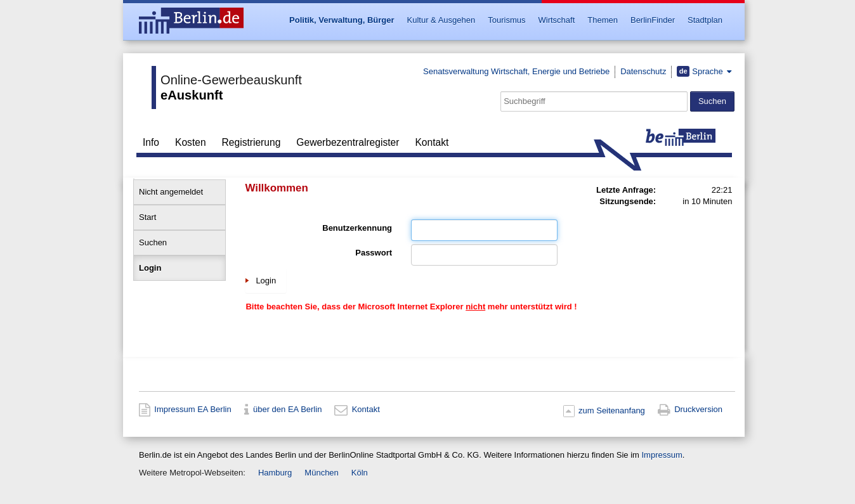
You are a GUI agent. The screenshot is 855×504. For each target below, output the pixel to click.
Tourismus (506, 20)
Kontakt (432, 142)
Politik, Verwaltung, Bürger (342, 20)
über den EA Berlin (287, 410)
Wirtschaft (556, 20)
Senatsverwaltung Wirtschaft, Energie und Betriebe (516, 71)
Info (151, 142)
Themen (603, 20)
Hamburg (275, 473)
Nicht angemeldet (171, 192)
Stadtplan (705, 20)
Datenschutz (643, 71)
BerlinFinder (653, 20)
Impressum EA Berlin (193, 410)
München (321, 473)
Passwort (374, 253)
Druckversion (698, 410)
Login (150, 268)
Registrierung (251, 142)
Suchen (153, 242)
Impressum (662, 455)
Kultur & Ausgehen (441, 20)
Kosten (191, 142)
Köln (360, 473)
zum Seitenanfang (612, 410)
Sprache (701, 71)
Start (147, 217)
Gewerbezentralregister (348, 142)
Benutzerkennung (357, 228)
